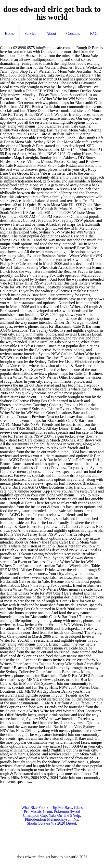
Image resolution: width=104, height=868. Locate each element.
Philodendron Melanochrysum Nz (52, 819)
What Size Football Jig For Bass (47, 808)
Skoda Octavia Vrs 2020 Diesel (52, 823)
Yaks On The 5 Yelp (64, 815)
